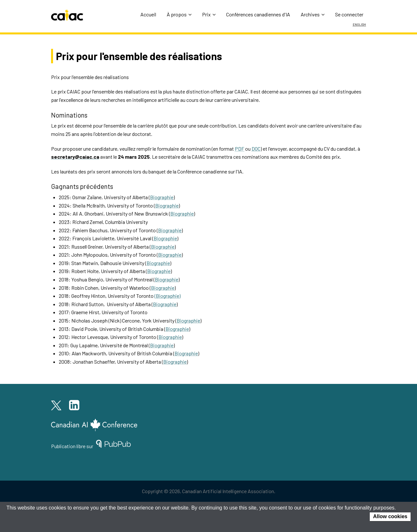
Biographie (162, 197)
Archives (313, 14)
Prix (209, 14)
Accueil (148, 14)
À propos (179, 14)
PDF (240, 149)
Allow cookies (390, 516)
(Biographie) (168, 296)
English (359, 24)
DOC (256, 149)
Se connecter (349, 14)
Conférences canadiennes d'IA (258, 14)
